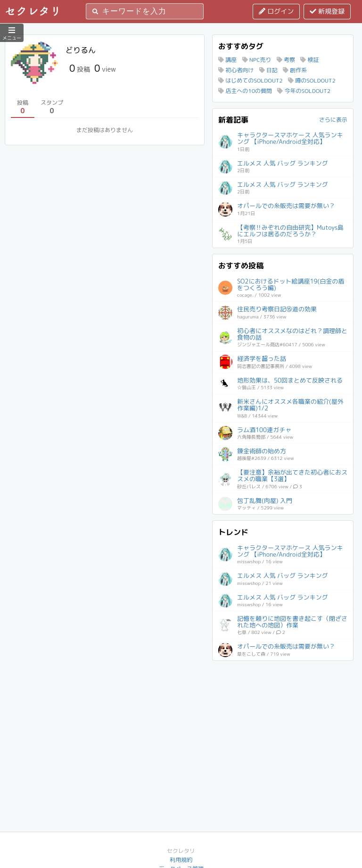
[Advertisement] (283, 726)
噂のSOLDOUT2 (312, 80)
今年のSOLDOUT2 (304, 91)
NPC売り (257, 60)
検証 (309, 60)
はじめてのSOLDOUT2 (251, 80)
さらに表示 (333, 120)
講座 (227, 60)
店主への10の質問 (245, 91)
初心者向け (236, 70)
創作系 (295, 70)
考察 (286, 60)
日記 (268, 70)
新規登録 (327, 11)
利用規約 (181, 860)
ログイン (276, 11)
